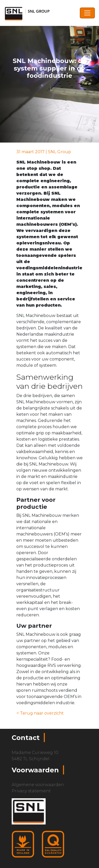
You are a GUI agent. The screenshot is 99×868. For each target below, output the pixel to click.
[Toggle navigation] (87, 13)
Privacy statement (31, 791)
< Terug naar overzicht (40, 713)
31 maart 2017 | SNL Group (44, 152)
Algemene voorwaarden (38, 785)
